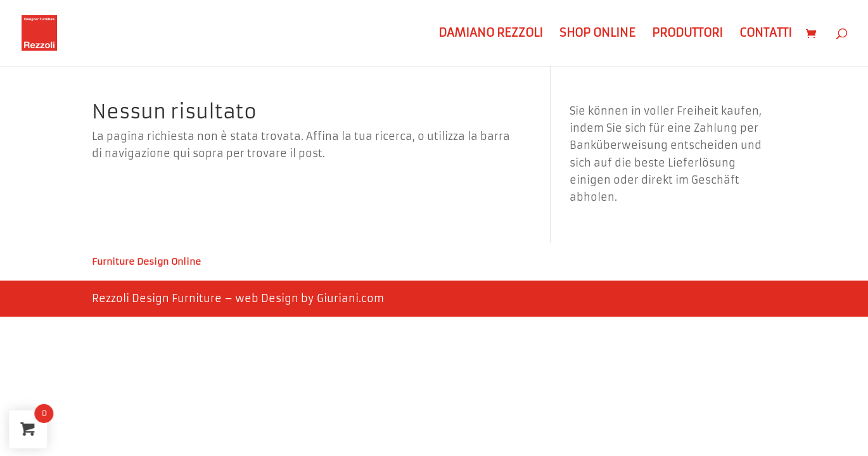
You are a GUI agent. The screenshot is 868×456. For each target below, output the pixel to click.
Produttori (687, 34)
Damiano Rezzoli (491, 34)
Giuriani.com (350, 298)
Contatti (766, 34)
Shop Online (597, 34)
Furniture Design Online (146, 262)
